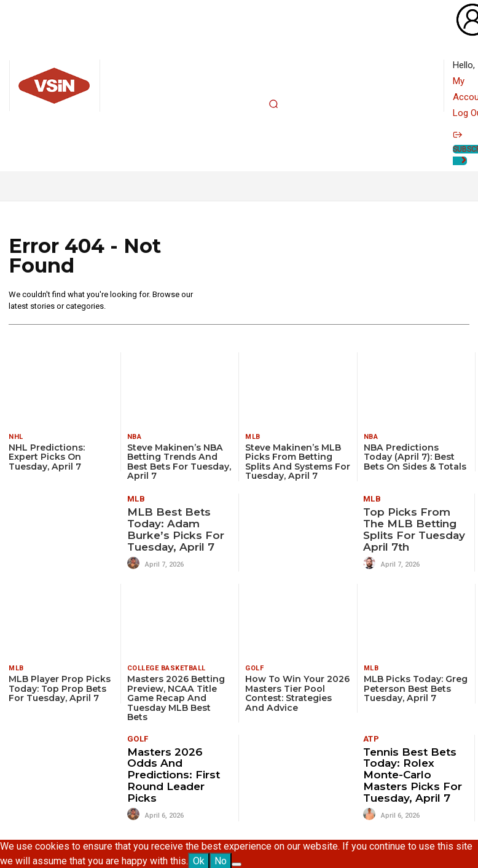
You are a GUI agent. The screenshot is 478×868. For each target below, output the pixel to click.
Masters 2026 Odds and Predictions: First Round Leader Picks (173, 774)
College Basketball (167, 668)
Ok (199, 860)
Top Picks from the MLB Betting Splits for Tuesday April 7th (414, 529)
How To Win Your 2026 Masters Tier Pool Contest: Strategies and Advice (297, 693)
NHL (16, 437)
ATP (371, 738)
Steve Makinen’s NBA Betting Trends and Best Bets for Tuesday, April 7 (179, 462)
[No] (237, 863)
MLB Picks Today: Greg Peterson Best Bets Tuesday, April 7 (416, 688)
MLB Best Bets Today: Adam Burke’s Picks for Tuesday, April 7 (174, 529)
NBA (135, 437)
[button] (273, 104)
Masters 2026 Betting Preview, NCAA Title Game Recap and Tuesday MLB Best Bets (176, 698)
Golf (254, 668)
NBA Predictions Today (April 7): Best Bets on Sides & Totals (416, 457)
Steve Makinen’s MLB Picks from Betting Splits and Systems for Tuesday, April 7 (297, 462)
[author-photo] (135, 563)
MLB (253, 437)
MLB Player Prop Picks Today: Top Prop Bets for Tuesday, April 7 (60, 688)
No (221, 860)
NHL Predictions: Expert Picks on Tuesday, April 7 (47, 457)
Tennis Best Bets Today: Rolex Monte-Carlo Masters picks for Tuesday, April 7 (412, 774)
